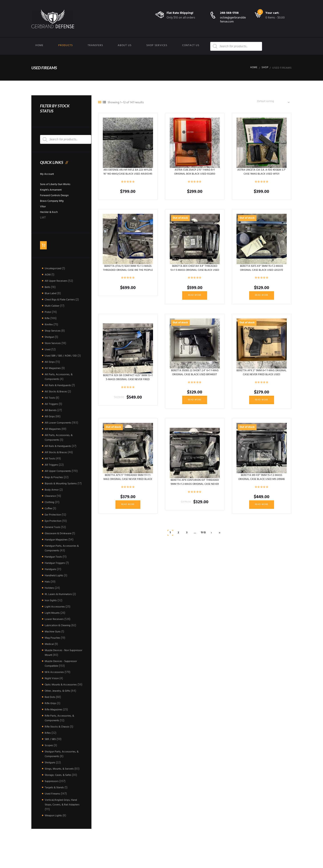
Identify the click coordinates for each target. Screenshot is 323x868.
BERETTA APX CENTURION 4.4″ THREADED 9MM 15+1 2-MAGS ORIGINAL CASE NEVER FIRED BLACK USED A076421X (195, 490)
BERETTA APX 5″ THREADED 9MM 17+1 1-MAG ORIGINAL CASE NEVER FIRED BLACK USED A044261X (128, 483)
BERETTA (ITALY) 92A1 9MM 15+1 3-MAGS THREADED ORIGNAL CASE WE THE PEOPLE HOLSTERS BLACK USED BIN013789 (128, 273)
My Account (48, 174)
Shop (265, 68)
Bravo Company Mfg (54, 201)
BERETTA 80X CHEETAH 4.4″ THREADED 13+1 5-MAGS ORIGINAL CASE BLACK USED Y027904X (195, 271)
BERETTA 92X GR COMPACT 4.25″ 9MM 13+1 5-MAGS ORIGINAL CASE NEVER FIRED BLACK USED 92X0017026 (128, 384)
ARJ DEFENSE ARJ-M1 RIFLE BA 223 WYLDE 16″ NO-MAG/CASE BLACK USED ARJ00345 (128, 175)
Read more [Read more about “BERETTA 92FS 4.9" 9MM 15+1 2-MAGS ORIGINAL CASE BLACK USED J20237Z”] (262, 297)
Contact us (191, 45)
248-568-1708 (229, 13)
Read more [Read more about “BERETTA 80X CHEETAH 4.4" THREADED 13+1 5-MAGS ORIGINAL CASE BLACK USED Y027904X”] (195, 297)
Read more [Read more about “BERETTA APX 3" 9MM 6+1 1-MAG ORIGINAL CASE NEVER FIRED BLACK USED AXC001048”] (262, 403)
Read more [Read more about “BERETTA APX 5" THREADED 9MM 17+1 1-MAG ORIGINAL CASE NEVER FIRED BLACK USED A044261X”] (128, 509)
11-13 (203, 538)
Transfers (95, 45)
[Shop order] (272, 102)
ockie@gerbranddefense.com (233, 20)
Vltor (43, 207)
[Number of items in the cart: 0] (44, 246)
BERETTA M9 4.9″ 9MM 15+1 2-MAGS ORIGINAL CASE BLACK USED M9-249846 (261, 483)
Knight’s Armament (53, 190)
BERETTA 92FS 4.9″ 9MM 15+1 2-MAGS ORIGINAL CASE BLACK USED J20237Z (262, 269)
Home (39, 45)
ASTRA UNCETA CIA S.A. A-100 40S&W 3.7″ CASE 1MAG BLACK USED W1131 (261, 173)
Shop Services (157, 45)
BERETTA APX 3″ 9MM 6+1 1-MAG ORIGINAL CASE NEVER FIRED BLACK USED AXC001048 (261, 377)
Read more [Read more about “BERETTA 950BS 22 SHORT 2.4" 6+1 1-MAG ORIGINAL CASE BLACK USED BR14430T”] (195, 403)
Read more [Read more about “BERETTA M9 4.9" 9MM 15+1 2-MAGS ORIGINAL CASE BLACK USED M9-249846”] (262, 509)
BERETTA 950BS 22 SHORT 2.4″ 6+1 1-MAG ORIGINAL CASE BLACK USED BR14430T (195, 377)
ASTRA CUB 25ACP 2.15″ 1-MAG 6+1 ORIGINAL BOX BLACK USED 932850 (195, 173)
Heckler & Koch (50, 212)
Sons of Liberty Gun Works (58, 184)
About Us (125, 45)
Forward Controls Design (57, 195)
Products (66, 45)
